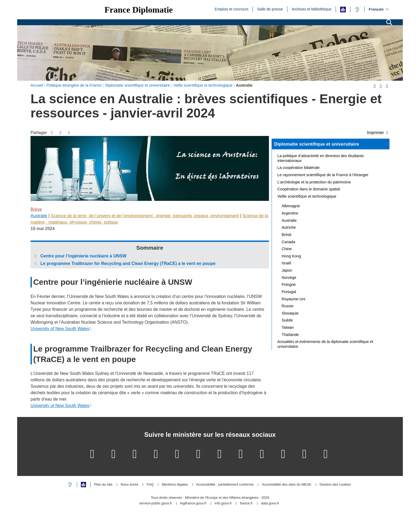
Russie (288, 306)
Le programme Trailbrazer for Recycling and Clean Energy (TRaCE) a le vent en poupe (128, 263)
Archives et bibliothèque (312, 9)
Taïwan (288, 327)
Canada (288, 242)
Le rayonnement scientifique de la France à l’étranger (323, 175)
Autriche (289, 227)
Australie (39, 216)
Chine (287, 249)
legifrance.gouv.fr (193, 503)
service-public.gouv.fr (156, 503)
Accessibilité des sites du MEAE (286, 485)
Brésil (287, 235)
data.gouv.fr (270, 503)
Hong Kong (291, 256)
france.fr (246, 503)
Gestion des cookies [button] (335, 485)
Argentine (290, 213)
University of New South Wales (60, 329)
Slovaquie (290, 313)
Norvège (289, 278)
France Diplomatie (139, 10)
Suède (287, 320)
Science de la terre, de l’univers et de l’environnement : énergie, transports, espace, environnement (145, 216)
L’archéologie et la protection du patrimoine (314, 182)
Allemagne (291, 206)
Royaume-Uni (294, 299)
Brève (36, 209)
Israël (286, 263)
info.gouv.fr (223, 503)
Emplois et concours (232, 9)
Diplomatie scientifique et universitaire (317, 144)
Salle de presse (270, 9)
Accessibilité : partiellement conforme (225, 485)
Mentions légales (175, 485)
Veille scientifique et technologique (307, 196)
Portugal (289, 292)
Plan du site (103, 485)
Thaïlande (290, 335)
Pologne (289, 285)
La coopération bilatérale (299, 168)
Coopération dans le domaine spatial (309, 189)
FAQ (150, 485)
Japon (287, 270)
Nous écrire (129, 485)
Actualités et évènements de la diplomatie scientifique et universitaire (325, 344)
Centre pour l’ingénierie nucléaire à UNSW (83, 256)
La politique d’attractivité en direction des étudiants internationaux (321, 158)
